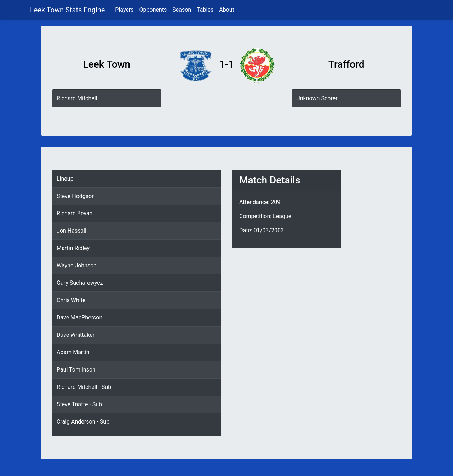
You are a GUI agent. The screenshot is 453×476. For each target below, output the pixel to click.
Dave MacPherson (79, 318)
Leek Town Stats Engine (68, 10)
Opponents (153, 10)
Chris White (71, 300)
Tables (205, 10)
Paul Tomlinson (76, 370)
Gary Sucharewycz (80, 283)
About (227, 10)
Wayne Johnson (77, 265)
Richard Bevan (74, 213)
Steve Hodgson (76, 196)
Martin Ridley (73, 248)
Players (124, 10)
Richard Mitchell (77, 98)
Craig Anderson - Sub (83, 422)
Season (182, 10)
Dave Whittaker (76, 335)
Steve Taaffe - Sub (79, 404)
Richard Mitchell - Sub (84, 387)
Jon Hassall (71, 231)
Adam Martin (73, 352)
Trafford (346, 64)
